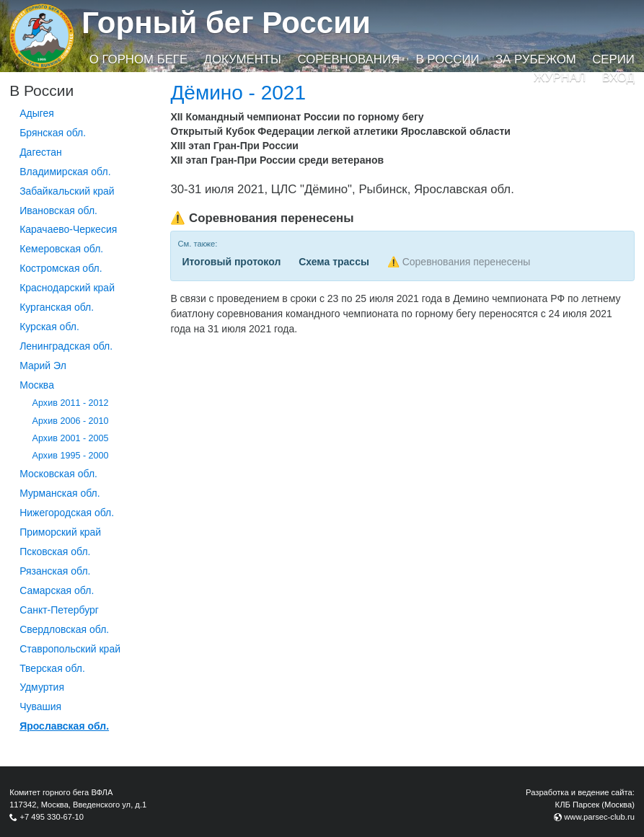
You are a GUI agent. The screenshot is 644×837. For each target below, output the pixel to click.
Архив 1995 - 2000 (71, 456)
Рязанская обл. (55, 571)
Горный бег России (226, 23)
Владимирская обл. (65, 172)
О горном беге (138, 59)
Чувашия (40, 707)
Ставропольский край (70, 649)
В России (447, 59)
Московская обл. (58, 474)
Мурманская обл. (60, 493)
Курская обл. (49, 327)
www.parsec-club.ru (599, 817)
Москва (37, 385)
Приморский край (60, 532)
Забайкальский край (67, 191)
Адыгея (37, 113)
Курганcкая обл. (57, 307)
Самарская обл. (57, 590)
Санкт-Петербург (59, 610)
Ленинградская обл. (66, 346)
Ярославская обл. (64, 726)
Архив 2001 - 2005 (71, 438)
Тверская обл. (52, 668)
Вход (618, 77)
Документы (243, 59)
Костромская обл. (61, 268)
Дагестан (41, 152)
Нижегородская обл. (67, 513)
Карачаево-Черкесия (68, 229)
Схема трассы (334, 262)
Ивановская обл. (58, 211)
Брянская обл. (53, 133)
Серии (613, 59)
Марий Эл (43, 366)
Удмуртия (42, 687)
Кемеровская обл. (61, 249)
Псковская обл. (55, 552)
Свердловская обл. (64, 629)
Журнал (560, 77)
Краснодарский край (67, 288)
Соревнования (348, 59)
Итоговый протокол (231, 262)
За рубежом (536, 59)
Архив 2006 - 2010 (71, 421)
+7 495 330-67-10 (52, 817)
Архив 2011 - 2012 (71, 403)
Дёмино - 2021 (238, 93)
